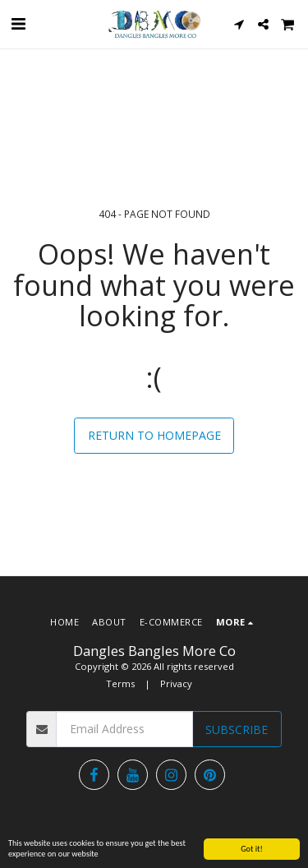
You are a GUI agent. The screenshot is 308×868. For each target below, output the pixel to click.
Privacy (176, 683)
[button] (18, 23)
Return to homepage (154, 435)
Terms (120, 683)
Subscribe (237, 729)
